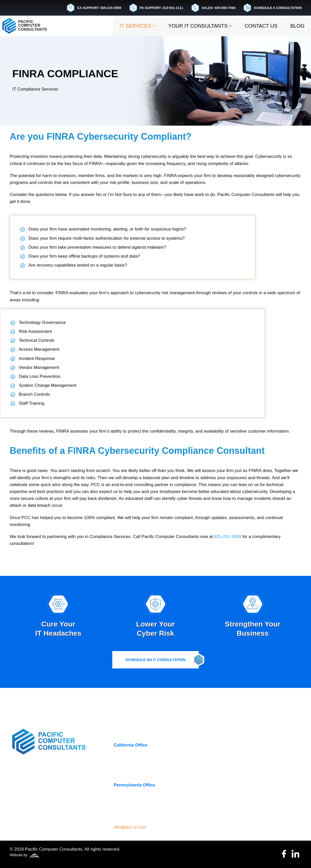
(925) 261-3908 (129, 771)
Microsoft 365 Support (238, 795)
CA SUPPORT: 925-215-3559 (94, 8)
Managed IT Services (237, 785)
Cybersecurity (229, 776)
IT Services (129, 26)
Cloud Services (230, 766)
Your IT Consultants (194, 26)
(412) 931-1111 (129, 811)
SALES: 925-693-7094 (213, 8)
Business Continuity (235, 756)
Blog (296, 26)
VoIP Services (229, 805)
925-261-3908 (228, 560)
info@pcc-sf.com (130, 827)
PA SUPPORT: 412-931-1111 (156, 8)
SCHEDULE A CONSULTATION (273, 8)
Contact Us (257, 26)
